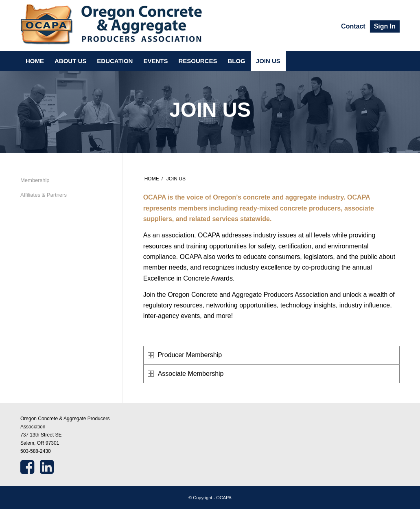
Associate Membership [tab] (186, 374)
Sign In (385, 26)
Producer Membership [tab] (185, 355)
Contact (353, 26)
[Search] (395, 61)
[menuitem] (353, 26)
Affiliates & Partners (44, 195)
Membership (35, 180)
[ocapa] (112, 25)
